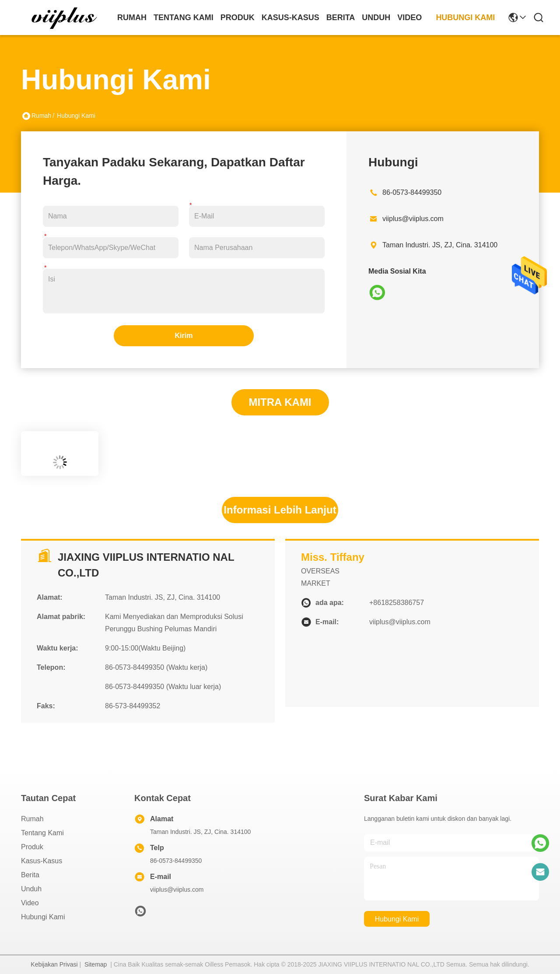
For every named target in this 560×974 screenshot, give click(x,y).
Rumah (132, 18)
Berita (341, 18)
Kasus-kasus (290, 18)
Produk (238, 18)
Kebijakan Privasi (54, 964)
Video (409, 18)
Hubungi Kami (465, 18)
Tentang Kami (184, 18)
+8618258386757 (397, 603)
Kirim (184, 336)
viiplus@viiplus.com (413, 219)
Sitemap (96, 964)
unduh (376, 18)
